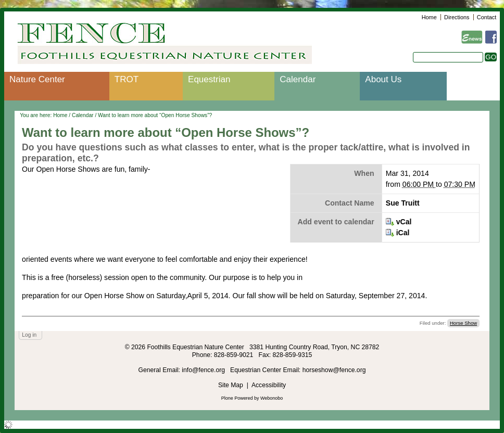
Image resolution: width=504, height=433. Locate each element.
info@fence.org (204, 370)
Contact (487, 17)
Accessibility (269, 385)
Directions (457, 17)
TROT (127, 79)
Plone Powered (237, 398)
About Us (383, 79)
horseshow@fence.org (334, 370)
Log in (29, 335)
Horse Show (463, 323)
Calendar (298, 79)
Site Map (231, 385)
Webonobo (272, 398)
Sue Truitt (403, 203)
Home (429, 17)
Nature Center (37, 79)
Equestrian (209, 79)
